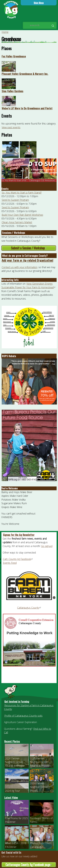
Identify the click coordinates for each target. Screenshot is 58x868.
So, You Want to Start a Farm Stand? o (19, 180)
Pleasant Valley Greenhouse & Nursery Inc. (25, 74)
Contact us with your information (20, 267)
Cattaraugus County (29, 608)
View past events (11, 127)
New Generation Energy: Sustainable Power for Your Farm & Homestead (29, 285)
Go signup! (47, 546)
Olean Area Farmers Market (17, 222)
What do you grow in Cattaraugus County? (25, 256)
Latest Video (11, 798)
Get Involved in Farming (17, 702)
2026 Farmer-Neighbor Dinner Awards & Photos (15, 762)
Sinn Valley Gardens (13, 91)
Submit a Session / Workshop (33, 248)
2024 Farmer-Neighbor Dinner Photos (39, 787)
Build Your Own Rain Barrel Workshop (22, 215)
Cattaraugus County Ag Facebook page (31, 865)
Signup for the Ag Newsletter (19, 535)
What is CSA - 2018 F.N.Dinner (16, 845)
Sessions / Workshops (14, 233)
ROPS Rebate (9, 356)
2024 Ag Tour (12, 791)
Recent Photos (12, 741)
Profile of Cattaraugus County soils (23, 716)
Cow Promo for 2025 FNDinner (16, 820)
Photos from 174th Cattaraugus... (40, 845)
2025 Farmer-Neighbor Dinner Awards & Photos (40, 762)
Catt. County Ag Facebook (18, 559)
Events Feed (10, 563)
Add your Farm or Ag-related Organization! (27, 260)
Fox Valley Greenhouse (14, 56)
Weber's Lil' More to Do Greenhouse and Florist (27, 108)
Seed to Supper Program (15, 200)
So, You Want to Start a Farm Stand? (22, 193)
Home (5, 32)
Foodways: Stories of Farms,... (41, 820)
